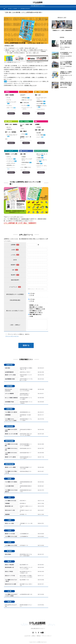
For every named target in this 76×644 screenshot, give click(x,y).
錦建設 (38, 163)
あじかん (9, 127)
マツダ (8, 98)
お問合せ (34, 636)
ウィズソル (24, 105)
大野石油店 (24, 98)
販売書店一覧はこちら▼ (31, 85)
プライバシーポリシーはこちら (12, 336)
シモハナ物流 (40, 135)
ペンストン (9, 106)
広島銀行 (24, 157)
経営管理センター (11, 165)
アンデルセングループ (12, 135)
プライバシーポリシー (47, 636)
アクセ (23, 134)
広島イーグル (10, 108)
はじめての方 (27, 636)
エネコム (9, 157)
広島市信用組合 (25, 162)
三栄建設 (39, 158)
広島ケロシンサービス (27, 100)
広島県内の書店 (25, 219)
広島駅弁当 (9, 129)
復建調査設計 (40, 101)
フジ (23, 129)
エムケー (39, 137)
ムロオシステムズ (11, 163)
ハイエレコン (10, 159)
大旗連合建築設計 (41, 109)
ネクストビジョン (11, 167)
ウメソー (24, 165)
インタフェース (10, 161)
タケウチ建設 (40, 103)
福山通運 (39, 133)
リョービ (9, 100)
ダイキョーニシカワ (11, 102)
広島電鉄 (39, 127)
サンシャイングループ (42, 169)
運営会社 (39, 636)
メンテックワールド (11, 110)
